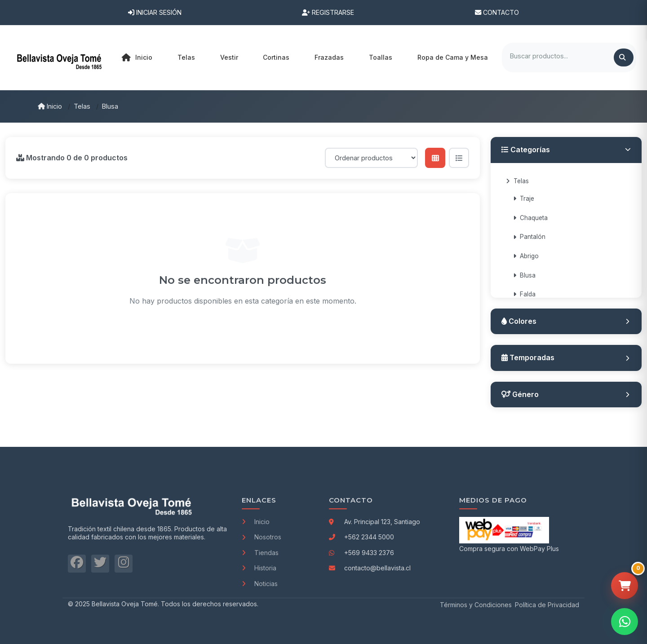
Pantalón (529, 237)
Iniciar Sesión (155, 12)
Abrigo (526, 256)
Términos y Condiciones (476, 605)
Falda (524, 294)
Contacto (497, 12)
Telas (82, 106)
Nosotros (261, 537)
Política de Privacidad (547, 605)
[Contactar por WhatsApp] (625, 622)
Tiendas (260, 553)
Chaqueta (530, 218)
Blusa (110, 106)
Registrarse (328, 12)
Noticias (260, 584)
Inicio (137, 57)
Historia (259, 568)
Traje (524, 198)
